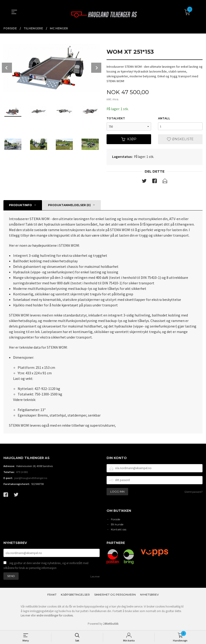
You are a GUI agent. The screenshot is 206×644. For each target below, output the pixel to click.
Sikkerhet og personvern (115, 595)
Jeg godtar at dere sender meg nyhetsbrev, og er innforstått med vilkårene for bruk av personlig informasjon (46, 566)
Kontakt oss (119, 529)
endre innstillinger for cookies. (55, 616)
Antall (164, 119)
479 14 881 (22, 472)
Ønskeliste (180, 139)
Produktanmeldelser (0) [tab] (69, 205)
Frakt (52, 595)
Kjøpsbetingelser (75, 595)
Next (96, 68)
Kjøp (129, 139)
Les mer (95, 577)
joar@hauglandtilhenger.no (31, 478)
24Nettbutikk (111, 624)
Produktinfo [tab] (20, 205)
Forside (116, 519)
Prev (7, 68)
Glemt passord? (193, 492)
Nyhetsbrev (149, 595)
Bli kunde (117, 524)
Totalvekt (116, 119)
